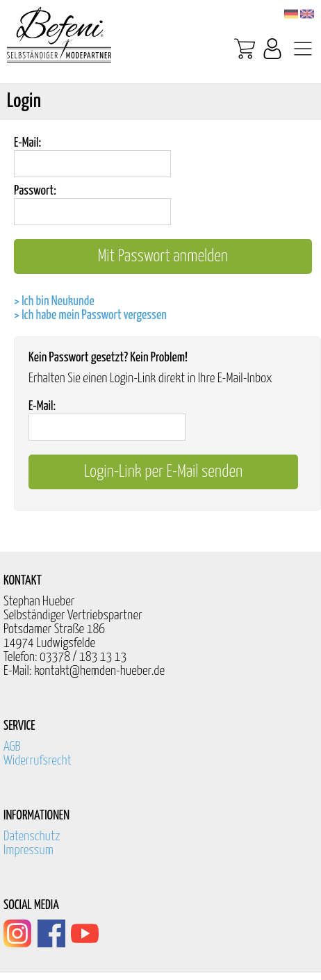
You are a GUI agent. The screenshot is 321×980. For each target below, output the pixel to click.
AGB (12, 747)
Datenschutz (32, 836)
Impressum (28, 850)
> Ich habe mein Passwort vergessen (90, 315)
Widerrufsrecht (38, 761)
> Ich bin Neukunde (54, 301)
